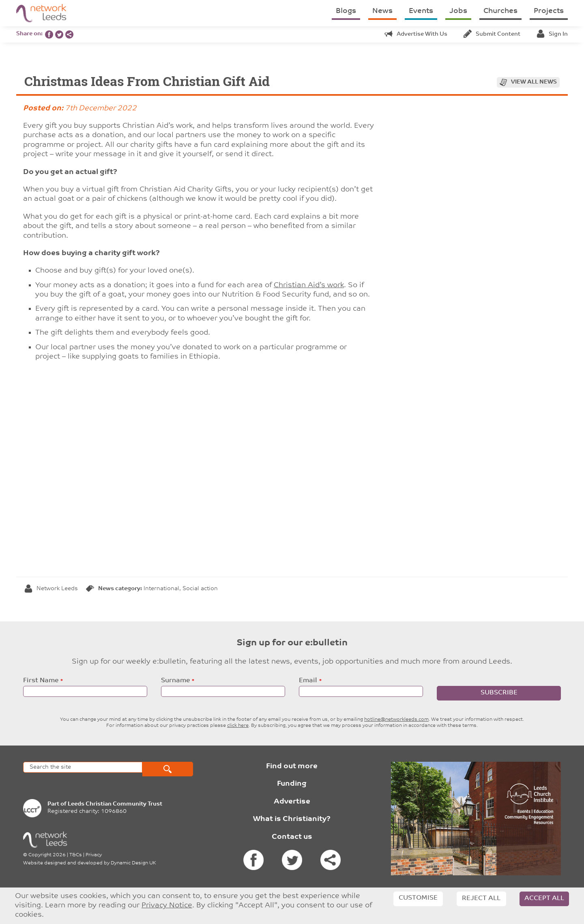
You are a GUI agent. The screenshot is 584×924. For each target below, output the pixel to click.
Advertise (292, 802)
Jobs (458, 11)
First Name (41, 681)
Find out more (292, 766)
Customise (418, 898)
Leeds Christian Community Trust (115, 804)
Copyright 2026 (47, 855)
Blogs (346, 11)
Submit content (492, 34)
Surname (175, 681)
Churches (500, 11)
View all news (534, 82)
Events (421, 11)
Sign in (552, 34)
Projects (549, 11)
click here (238, 726)
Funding (292, 784)
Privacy (94, 855)
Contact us (292, 837)
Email (308, 681)
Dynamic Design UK (133, 863)
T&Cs (76, 855)
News (382, 11)
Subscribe (499, 693)
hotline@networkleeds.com (396, 720)
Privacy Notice (167, 906)
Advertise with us (416, 34)
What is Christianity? (292, 819)
